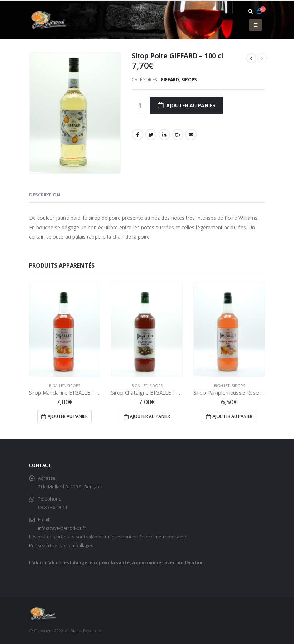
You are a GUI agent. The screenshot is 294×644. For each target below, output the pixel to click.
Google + (178, 135)
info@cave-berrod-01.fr (63, 528)
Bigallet (57, 386)
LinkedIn (164, 135)
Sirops (189, 80)
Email (191, 135)
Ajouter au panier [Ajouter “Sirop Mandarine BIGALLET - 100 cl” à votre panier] (68, 416)
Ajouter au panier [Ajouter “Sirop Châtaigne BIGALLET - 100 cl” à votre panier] (150, 416)
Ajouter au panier (191, 105)
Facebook (138, 135)
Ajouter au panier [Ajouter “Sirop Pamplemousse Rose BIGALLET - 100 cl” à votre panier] (232, 416)
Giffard (170, 80)
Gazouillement (151, 135)
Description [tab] (45, 195)
